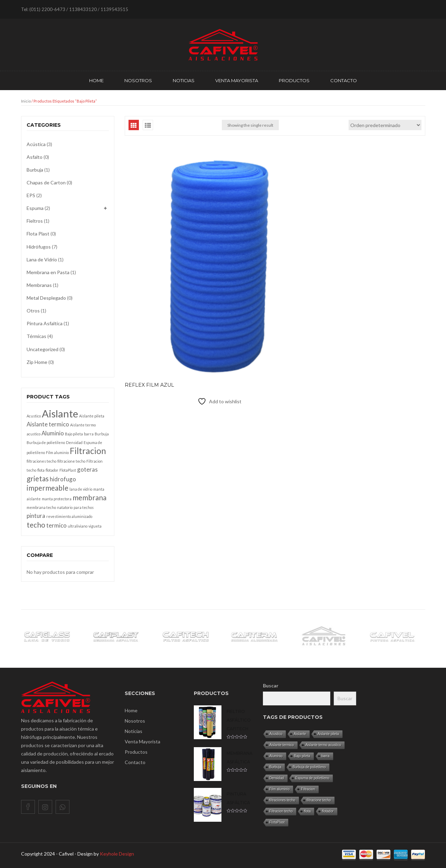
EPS (31, 195)
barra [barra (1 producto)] (89, 434)
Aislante (300, 734)
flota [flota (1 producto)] (41, 470)
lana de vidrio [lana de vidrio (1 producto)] (81, 489)
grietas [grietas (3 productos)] (38, 478)
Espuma (35, 208)
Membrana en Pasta (48, 272)
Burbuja (35, 170)
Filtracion (308, 789)
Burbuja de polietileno (309, 767)
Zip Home (37, 362)
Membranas (39, 285)
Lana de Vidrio (42, 259)
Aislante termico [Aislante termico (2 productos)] (48, 424)
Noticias (134, 731)
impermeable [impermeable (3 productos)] (48, 488)
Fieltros (35, 221)
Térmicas (36, 336)
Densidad (277, 778)
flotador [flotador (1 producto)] (52, 470)
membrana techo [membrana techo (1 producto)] (41, 507)
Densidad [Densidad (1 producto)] (74, 442)
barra (326, 756)
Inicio (26, 101)
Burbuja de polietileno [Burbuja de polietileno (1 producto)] (46, 442)
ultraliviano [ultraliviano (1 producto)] (78, 526)
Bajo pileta (302, 756)
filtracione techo (319, 800)
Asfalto (35, 157)
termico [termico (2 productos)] (56, 525)
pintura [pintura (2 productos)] (36, 516)
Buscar (271, 686)
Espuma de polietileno (312, 778)
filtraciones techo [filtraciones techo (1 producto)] (41, 461)
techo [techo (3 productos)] (36, 525)
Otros (33, 311)
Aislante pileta (328, 734)
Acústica (36, 144)
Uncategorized (42, 349)
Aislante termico (282, 745)
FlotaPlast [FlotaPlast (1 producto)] (68, 470)
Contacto (135, 762)
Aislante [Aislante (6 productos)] (60, 413)
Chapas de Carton (46, 182)
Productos (136, 752)
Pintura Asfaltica (45, 323)
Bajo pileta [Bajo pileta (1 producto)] (74, 434)
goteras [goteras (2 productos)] (87, 469)
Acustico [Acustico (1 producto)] (34, 416)
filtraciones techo (282, 800)
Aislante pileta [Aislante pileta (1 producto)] (92, 416)
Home (131, 710)
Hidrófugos (39, 247)
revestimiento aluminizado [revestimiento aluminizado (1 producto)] (69, 516)
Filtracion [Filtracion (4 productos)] (88, 451)
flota (307, 811)
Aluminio (276, 756)
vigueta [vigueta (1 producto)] (95, 526)
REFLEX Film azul (149, 267)
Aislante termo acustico (323, 745)
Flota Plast (38, 234)
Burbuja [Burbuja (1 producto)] (102, 434)
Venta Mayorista (143, 741)
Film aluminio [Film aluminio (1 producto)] (57, 452)
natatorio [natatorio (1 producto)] (65, 507)
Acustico (276, 734)
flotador (328, 811)
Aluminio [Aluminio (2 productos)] (53, 433)
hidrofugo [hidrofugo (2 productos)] (63, 479)
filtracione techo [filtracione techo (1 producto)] (71, 461)
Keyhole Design (117, 854)
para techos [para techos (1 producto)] (84, 507)
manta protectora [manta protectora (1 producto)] (57, 499)
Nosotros (135, 721)
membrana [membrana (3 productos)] (89, 497)
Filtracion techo (281, 811)
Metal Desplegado (46, 298)
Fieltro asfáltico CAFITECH (239, 720)
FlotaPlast (277, 822)
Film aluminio (280, 789)
